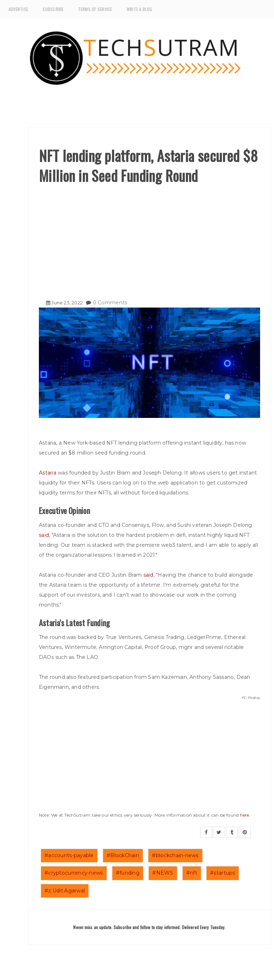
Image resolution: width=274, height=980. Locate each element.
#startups (223, 873)
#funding (128, 873)
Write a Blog (139, 9)
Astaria (48, 473)
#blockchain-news (175, 855)
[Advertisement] (149, 239)
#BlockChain (123, 855)
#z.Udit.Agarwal (65, 891)
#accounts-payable (69, 855)
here (244, 815)
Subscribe (53, 9)
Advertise (18, 9)
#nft (192, 873)
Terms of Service (95, 9)
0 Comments (110, 303)
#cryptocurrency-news (74, 873)
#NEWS (163, 873)
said (44, 535)
